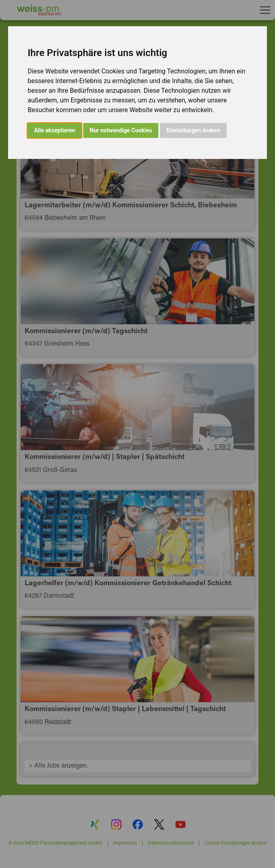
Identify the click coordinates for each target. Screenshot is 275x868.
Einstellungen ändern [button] (193, 130)
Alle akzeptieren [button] (55, 130)
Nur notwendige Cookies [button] (121, 130)
